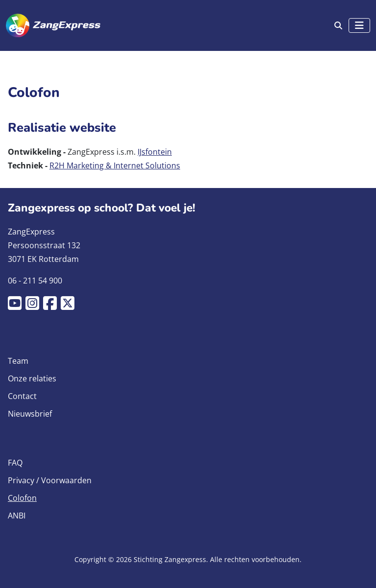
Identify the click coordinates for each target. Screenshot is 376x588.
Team (18, 361)
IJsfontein (155, 152)
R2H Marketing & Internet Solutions (115, 165)
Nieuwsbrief (30, 414)
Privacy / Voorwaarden (50, 480)
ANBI (17, 516)
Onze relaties (32, 378)
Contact (22, 396)
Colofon (22, 498)
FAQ (15, 463)
